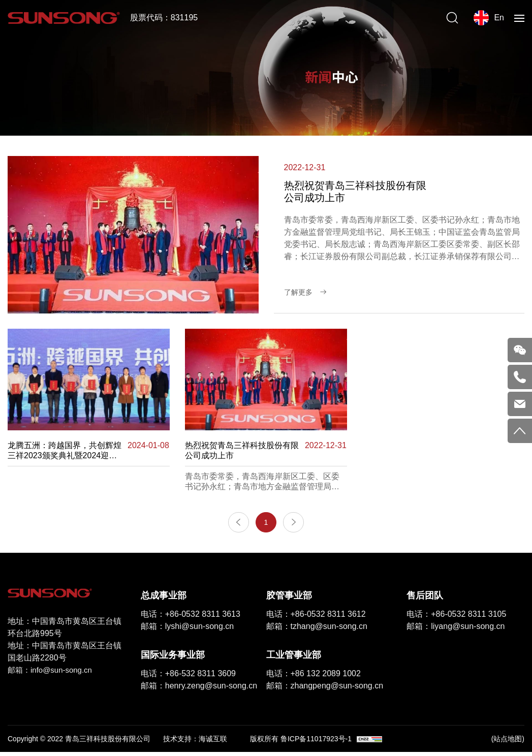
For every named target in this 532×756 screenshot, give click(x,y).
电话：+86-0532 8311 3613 (191, 618)
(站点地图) (508, 742)
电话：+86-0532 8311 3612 (316, 618)
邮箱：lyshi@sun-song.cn (187, 630)
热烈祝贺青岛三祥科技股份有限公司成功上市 (242, 450)
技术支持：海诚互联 (195, 742)
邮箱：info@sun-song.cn (53, 674)
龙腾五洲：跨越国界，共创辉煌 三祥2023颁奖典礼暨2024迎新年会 (65, 451)
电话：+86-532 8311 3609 (188, 677)
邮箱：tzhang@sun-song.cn (317, 630)
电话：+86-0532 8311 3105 (456, 618)
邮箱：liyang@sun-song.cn (456, 630)
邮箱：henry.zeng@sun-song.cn (199, 689)
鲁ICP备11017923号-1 (316, 742)
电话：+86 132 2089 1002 (314, 677)
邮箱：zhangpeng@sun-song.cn (325, 689)
